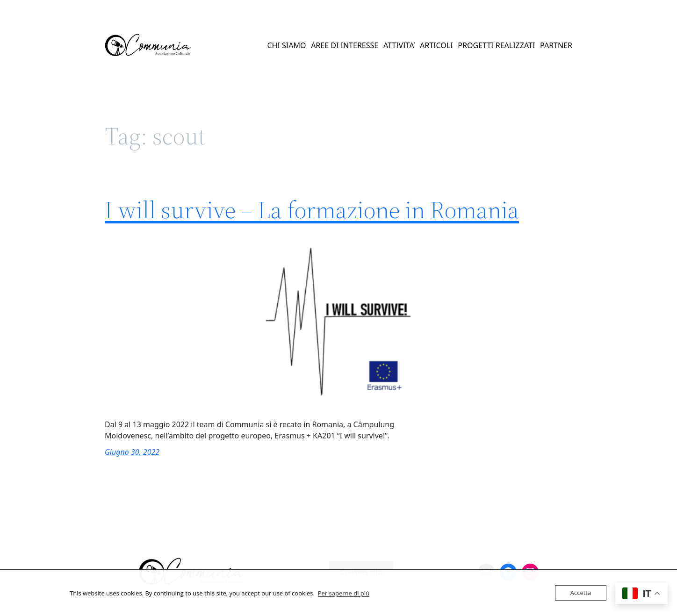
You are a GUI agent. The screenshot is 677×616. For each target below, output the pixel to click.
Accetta (581, 593)
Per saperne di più (344, 593)
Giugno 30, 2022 (132, 452)
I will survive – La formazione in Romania (312, 210)
